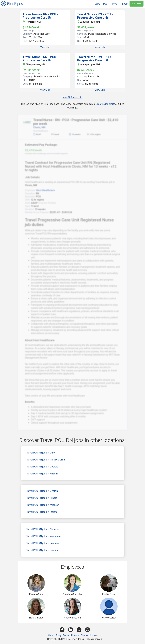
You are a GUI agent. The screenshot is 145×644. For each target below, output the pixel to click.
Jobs (97, 4)
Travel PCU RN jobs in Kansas (42, 550)
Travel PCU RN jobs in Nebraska (43, 529)
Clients (85, 635)
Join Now (137, 4)
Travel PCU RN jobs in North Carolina (46, 460)
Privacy (75, 635)
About (51, 635)
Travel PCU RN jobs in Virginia (42, 491)
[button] (106, 4)
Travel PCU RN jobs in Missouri (43, 505)
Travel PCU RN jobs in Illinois (42, 498)
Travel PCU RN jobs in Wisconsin (44, 536)
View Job (45, 47)
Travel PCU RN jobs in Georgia (42, 467)
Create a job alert (105, 104)
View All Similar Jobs (73, 97)
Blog (58, 635)
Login (125, 4)
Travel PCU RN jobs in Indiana (42, 512)
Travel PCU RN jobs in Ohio (40, 453)
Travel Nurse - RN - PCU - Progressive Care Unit (40, 16)
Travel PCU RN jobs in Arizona (42, 474)
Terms (66, 635)
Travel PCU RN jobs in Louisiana (43, 543)
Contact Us (96, 635)
